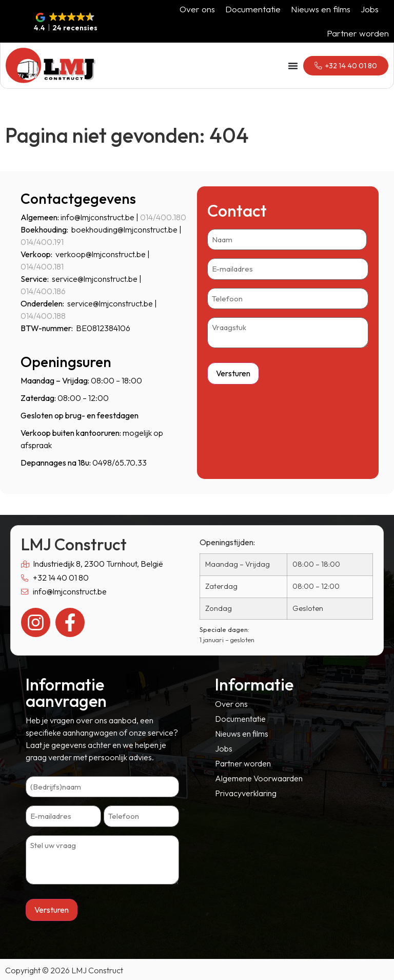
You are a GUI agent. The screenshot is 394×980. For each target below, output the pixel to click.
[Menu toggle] (289, 66)
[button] (66, 23)
